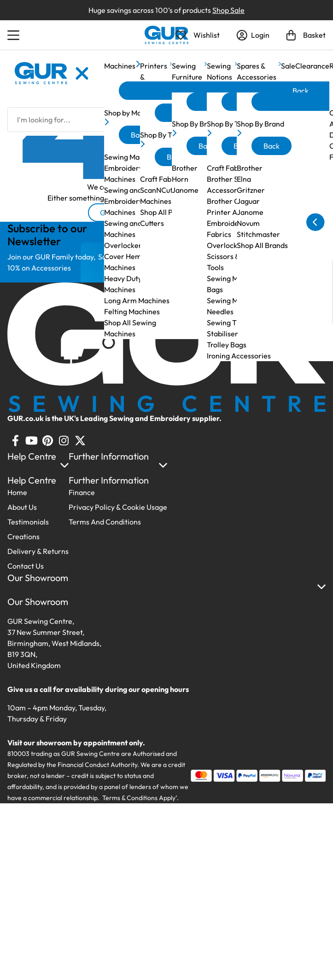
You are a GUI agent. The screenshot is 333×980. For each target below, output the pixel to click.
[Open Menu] (15, 35)
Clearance (312, 66)
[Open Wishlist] (197, 35)
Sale (288, 66)
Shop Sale (228, 10)
